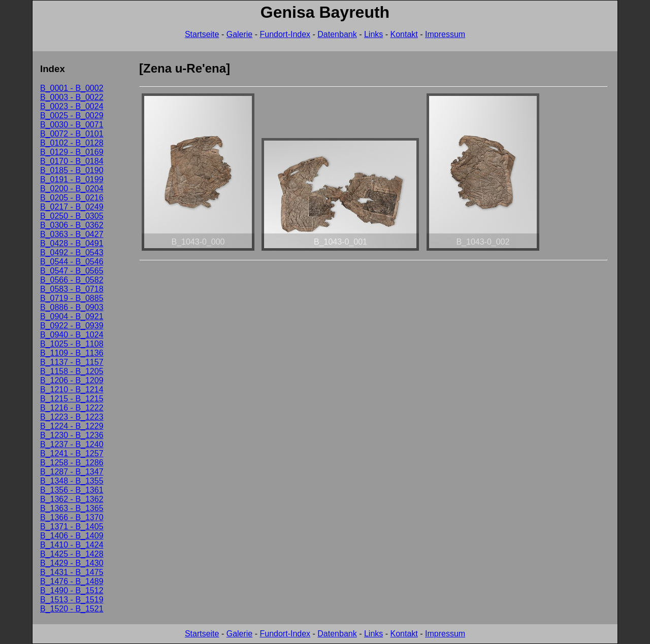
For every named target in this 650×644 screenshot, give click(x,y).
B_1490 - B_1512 (72, 590)
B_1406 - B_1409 (72, 536)
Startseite (202, 34)
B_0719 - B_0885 (72, 298)
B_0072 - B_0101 (72, 134)
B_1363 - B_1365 (72, 508)
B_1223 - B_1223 (72, 417)
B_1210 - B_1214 (72, 389)
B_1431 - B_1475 (72, 572)
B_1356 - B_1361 (72, 490)
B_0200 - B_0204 (72, 189)
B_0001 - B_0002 (72, 88)
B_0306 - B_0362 (72, 225)
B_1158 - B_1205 (72, 371)
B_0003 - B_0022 (72, 97)
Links (373, 34)
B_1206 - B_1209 (72, 380)
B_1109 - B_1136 (72, 353)
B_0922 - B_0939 (72, 326)
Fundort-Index (285, 34)
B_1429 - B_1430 (72, 563)
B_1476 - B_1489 (72, 581)
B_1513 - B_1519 (72, 600)
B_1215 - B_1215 (72, 399)
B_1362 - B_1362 (72, 499)
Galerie (240, 34)
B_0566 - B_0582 (72, 280)
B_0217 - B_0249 (72, 207)
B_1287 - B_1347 (72, 472)
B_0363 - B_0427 (72, 234)
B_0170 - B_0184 (72, 161)
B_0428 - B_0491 (72, 243)
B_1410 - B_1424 (72, 545)
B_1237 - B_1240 (72, 444)
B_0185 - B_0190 (72, 170)
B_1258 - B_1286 (72, 463)
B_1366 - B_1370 (72, 517)
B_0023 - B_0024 (72, 106)
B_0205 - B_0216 (72, 198)
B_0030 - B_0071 (72, 125)
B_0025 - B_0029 (72, 115)
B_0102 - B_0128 (72, 143)
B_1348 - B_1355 (72, 481)
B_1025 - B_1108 (72, 344)
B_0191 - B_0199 (72, 179)
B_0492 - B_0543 (72, 252)
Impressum (445, 34)
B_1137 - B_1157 (72, 362)
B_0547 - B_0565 (72, 271)
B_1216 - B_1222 (72, 408)
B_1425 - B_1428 (72, 554)
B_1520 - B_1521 (72, 609)
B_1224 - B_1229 (72, 426)
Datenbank (337, 34)
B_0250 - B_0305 (72, 216)
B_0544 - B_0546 (72, 262)
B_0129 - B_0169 (72, 152)
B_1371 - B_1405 (72, 527)
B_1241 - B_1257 (72, 453)
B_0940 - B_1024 (72, 335)
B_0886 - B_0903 (72, 307)
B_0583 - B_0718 (72, 289)
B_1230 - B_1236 (72, 435)
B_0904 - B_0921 (72, 316)
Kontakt (404, 34)
